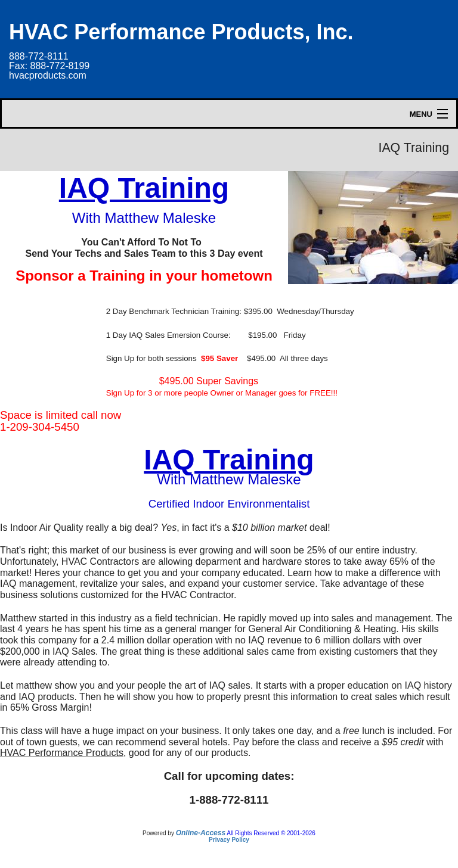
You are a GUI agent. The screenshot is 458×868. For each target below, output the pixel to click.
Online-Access (201, 833)
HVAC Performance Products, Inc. (181, 32)
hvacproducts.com (48, 75)
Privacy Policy (229, 840)
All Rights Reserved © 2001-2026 (271, 833)
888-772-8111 (39, 56)
